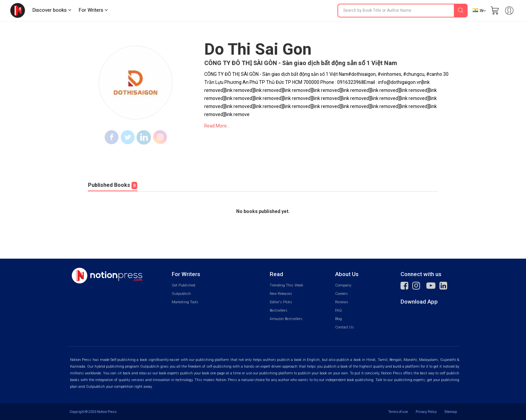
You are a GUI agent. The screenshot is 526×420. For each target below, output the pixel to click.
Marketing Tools (185, 302)
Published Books (113, 185)
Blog (338, 319)
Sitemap (451, 412)
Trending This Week (286, 285)
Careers (341, 294)
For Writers (93, 10)
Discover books (52, 10)
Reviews (342, 302)
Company (343, 285)
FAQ (338, 310)
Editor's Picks (281, 302)
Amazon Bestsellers (286, 319)
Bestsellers (279, 310)
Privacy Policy (426, 412)
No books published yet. (263, 212)
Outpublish (181, 294)
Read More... (217, 126)
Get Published (183, 285)
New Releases (281, 294)
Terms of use (398, 412)
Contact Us (345, 327)
